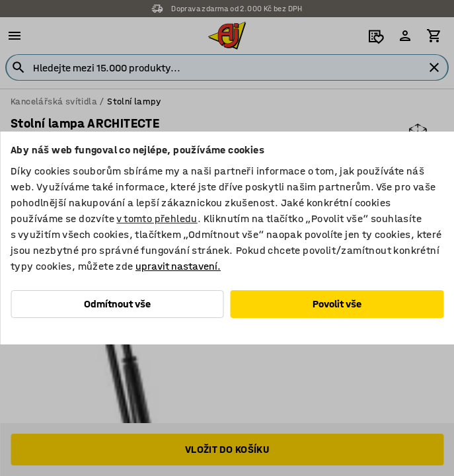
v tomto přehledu (157, 218)
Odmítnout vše (117, 304)
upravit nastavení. (178, 266)
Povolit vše (337, 304)
